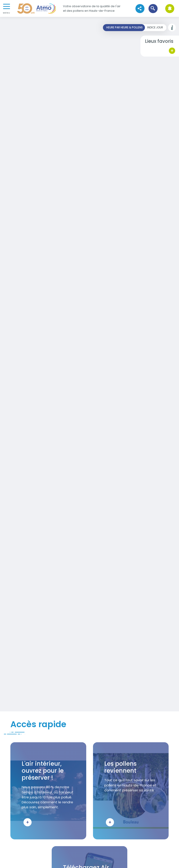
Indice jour (155, 27)
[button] (153, 8)
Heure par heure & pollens (124, 27)
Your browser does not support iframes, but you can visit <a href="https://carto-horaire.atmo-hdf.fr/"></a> (89, 364)
